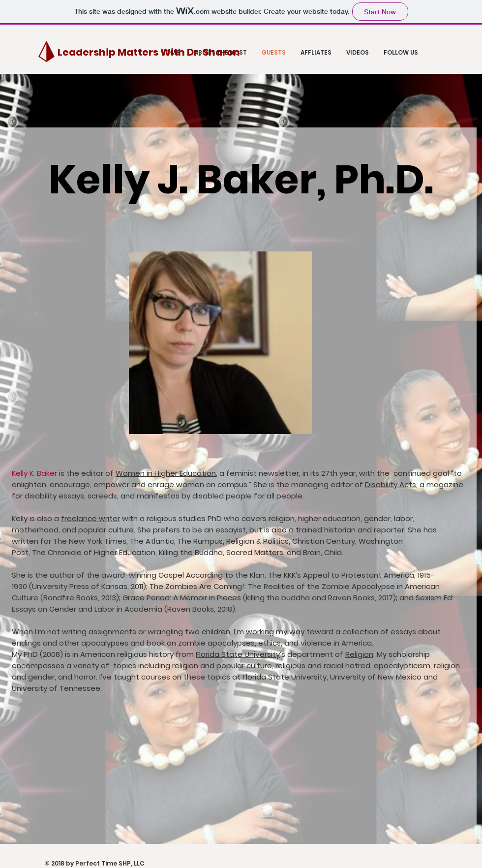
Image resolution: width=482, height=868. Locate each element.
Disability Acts (391, 484)
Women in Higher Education (166, 473)
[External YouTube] (226, 772)
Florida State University (238, 654)
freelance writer (90, 518)
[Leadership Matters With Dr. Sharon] (149, 52)
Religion (359, 654)
